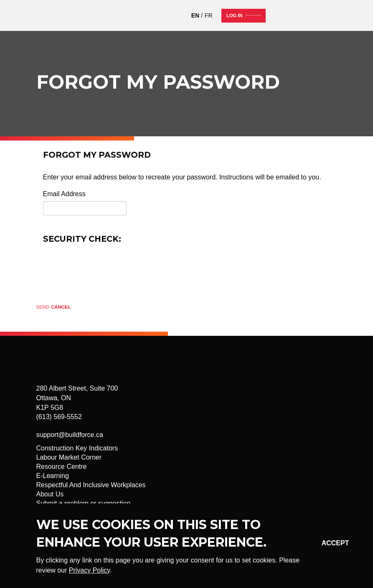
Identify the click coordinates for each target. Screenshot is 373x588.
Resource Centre (62, 467)
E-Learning (53, 476)
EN (195, 15)
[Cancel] (61, 308)
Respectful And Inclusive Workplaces (91, 485)
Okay (328, 543)
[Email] (85, 208)
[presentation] (107, 268)
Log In (235, 15)
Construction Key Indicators (77, 448)
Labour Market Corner (69, 457)
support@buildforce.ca (70, 435)
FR (209, 15)
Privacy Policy (89, 570)
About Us (50, 494)
